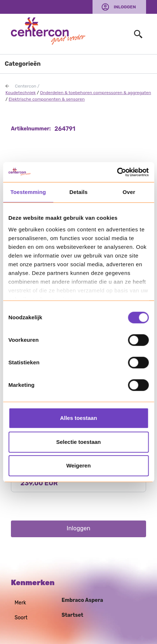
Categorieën (23, 64)
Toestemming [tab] (28, 192)
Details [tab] (79, 192)
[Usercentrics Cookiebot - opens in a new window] (117, 172)
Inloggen (125, 7)
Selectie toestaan (78, 442)
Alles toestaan (79, 418)
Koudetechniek (21, 93)
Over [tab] (129, 192)
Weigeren (78, 465)
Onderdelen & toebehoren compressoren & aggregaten (96, 93)
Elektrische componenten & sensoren (47, 99)
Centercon (26, 86)
